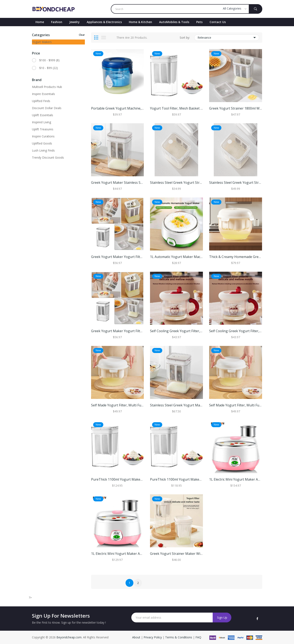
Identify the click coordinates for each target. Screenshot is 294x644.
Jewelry (74, 22)
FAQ (198, 637)
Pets (199, 22)
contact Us (218, 22)
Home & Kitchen (140, 22)
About (137, 637)
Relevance (227, 38)
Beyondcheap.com (69, 637)
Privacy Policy (153, 637)
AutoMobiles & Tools (174, 22)
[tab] (96, 38)
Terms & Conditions (179, 637)
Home (40, 22)
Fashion (57, 22)
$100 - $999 (49, 60)
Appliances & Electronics (104, 22)
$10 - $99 (49, 68)
